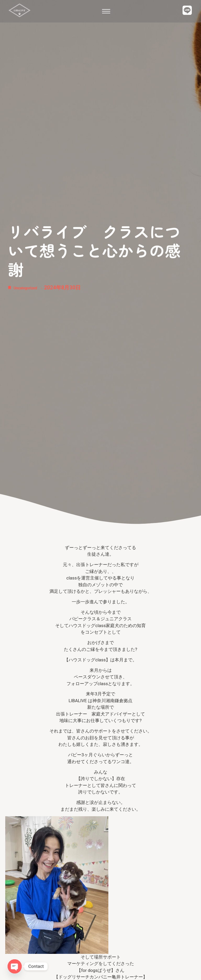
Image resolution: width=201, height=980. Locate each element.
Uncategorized (31, 288)
